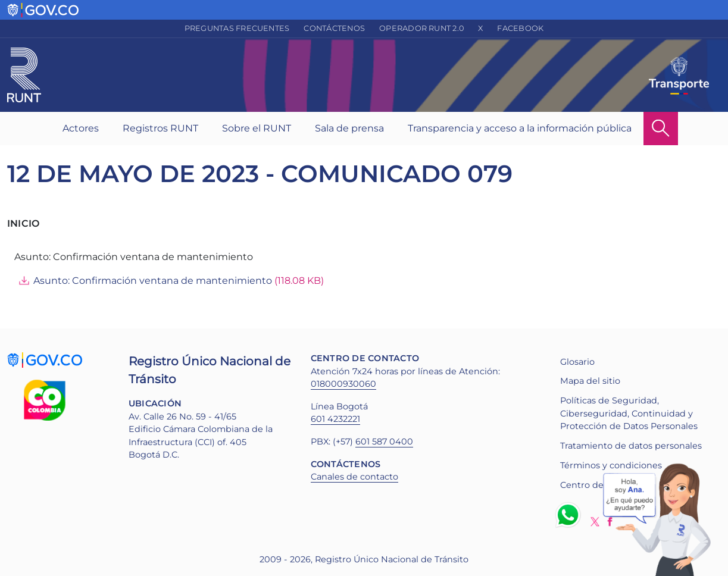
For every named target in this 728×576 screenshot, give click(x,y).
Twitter (595, 522)
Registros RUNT (160, 128)
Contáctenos (334, 28)
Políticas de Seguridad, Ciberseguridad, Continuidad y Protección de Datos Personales (629, 413)
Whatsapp (570, 515)
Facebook (520, 28)
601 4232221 (335, 419)
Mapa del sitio (590, 381)
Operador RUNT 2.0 (421, 28)
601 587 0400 (384, 442)
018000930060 (343, 384)
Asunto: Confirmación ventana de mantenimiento (153, 281)
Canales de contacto (354, 477)
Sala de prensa (349, 128)
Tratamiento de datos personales (631, 446)
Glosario (577, 362)
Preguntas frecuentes (237, 28)
